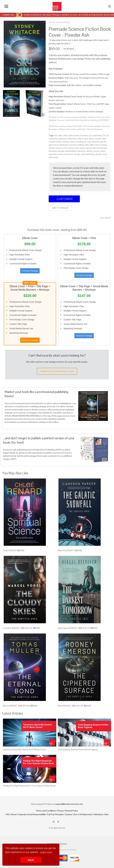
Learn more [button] (46, 852)
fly (85, 142)
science (71, 148)
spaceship (97, 135)
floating (80, 142)
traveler (61, 151)
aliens (80, 139)
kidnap (81, 145)
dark (104, 139)
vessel (96, 151)
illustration (64, 145)
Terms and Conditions (46, 811)
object (52, 148)
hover (56, 145)
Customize (64, 199)
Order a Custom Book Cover (57, 371)
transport (53, 151)
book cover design (72, 154)
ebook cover (101, 154)
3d (104, 135)
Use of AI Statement (82, 814)
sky (77, 148)
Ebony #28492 (10, 706)
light (92, 145)
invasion (74, 145)
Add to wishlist (60, 208)
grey (51, 145)
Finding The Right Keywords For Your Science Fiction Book (29, 786)
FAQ (8, 814)
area (86, 139)
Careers (69, 814)
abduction (72, 139)
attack (91, 139)
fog (89, 142)
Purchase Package (30, 271)
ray (90, 135)
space (82, 148)
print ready (53, 157)
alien (60, 135)
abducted (63, 139)
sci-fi (65, 148)
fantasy (66, 142)
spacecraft (91, 148)
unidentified (71, 151)
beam (77, 135)
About (14, 814)
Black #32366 (64, 706)
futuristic (95, 142)
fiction (73, 142)
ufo (56, 135)
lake (87, 145)
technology (102, 148)
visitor (103, 151)
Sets (106, 814)
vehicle (89, 151)
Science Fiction (64, 22)
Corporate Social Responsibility (32, 814)
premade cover (56, 154)
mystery (103, 145)
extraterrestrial (55, 142)
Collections (98, 814)
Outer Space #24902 (67, 628)
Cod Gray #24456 (11, 628)
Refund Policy (72, 811)
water (71, 135)
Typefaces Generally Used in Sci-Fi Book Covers (25, 749)
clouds (98, 139)
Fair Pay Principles (55, 814)
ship (65, 135)
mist (97, 145)
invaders (84, 135)
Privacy (61, 811)
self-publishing (88, 154)
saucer (58, 148)
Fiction (52, 22)
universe (81, 151)
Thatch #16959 (10, 551)
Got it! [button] (31, 860)
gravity (103, 142)
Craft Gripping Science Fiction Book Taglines (78, 749)
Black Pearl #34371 (66, 551)
